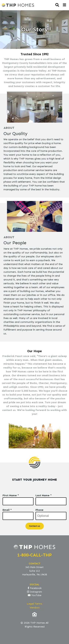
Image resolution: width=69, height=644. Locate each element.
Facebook (35, 588)
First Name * (11, 495)
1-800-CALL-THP (34, 555)
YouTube (35, 595)
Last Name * (44, 495)
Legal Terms (34, 604)
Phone (39, 510)
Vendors (35, 608)
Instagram (34, 592)
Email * (7, 510)
